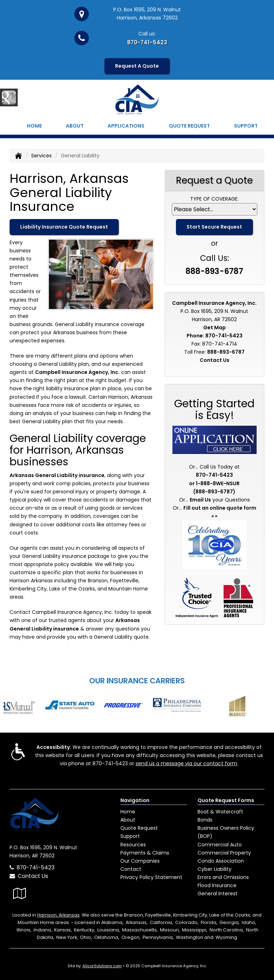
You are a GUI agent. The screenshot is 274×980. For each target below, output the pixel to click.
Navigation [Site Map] (135, 800)
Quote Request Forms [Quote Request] (226, 800)
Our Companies (140, 861)
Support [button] (246, 126)
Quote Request (139, 828)
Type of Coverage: (214, 199)
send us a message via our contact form (186, 763)
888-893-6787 (214, 271)
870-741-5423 (147, 42)
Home (34, 126)
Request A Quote (137, 66)
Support (130, 836)
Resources (133, 845)
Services (41, 156)
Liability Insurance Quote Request (64, 227)
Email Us (200, 500)
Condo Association (221, 861)
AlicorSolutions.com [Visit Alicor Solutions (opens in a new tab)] (102, 966)
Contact (131, 869)
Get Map (215, 327)
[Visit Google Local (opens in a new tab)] (20, 893)
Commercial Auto (220, 845)
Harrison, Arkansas (58, 915)
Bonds (205, 820)
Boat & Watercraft (220, 812)
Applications (126, 126)
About (75, 126)
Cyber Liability (215, 869)
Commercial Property (224, 853)
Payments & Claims (145, 853)
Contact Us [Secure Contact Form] (215, 360)
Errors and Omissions (223, 877)
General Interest (218, 894)
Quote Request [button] (189, 126)
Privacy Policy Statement (151, 877)
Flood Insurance (217, 885)
